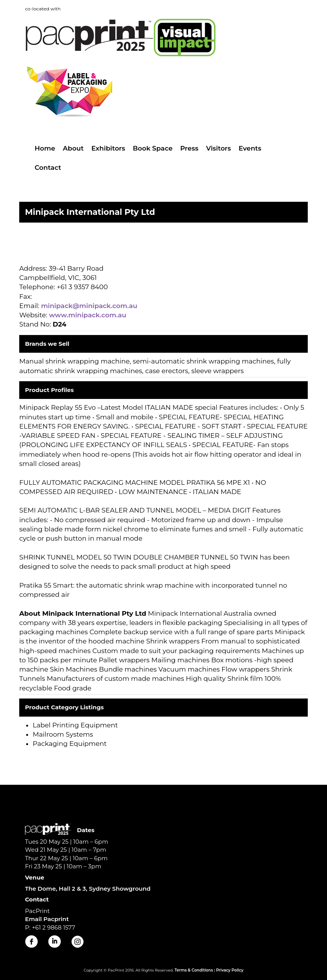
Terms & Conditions (194, 970)
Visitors (219, 148)
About (73, 148)
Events (250, 148)
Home (45, 148)
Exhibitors (108, 148)
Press (189, 148)
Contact (48, 168)
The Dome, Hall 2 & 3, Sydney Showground (88, 889)
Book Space (153, 148)
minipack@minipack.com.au (89, 306)
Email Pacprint (47, 919)
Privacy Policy (230, 970)
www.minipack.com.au (88, 315)
